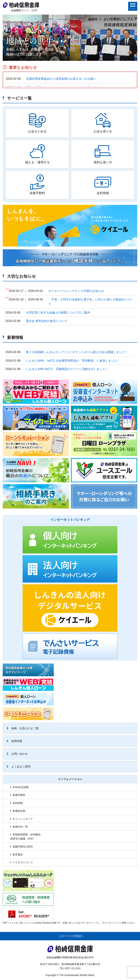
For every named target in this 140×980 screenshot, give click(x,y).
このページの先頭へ (71, 936)
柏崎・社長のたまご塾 (23, 728)
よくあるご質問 (19, 767)
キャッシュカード (23, 819)
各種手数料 (19, 795)
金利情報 (18, 803)
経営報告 (18, 855)
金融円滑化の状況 (23, 847)
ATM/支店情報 (21, 787)
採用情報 (14, 741)
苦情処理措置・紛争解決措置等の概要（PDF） (25, 837)
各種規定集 (19, 811)
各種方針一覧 (20, 827)
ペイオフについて (23, 862)
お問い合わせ (17, 754)
